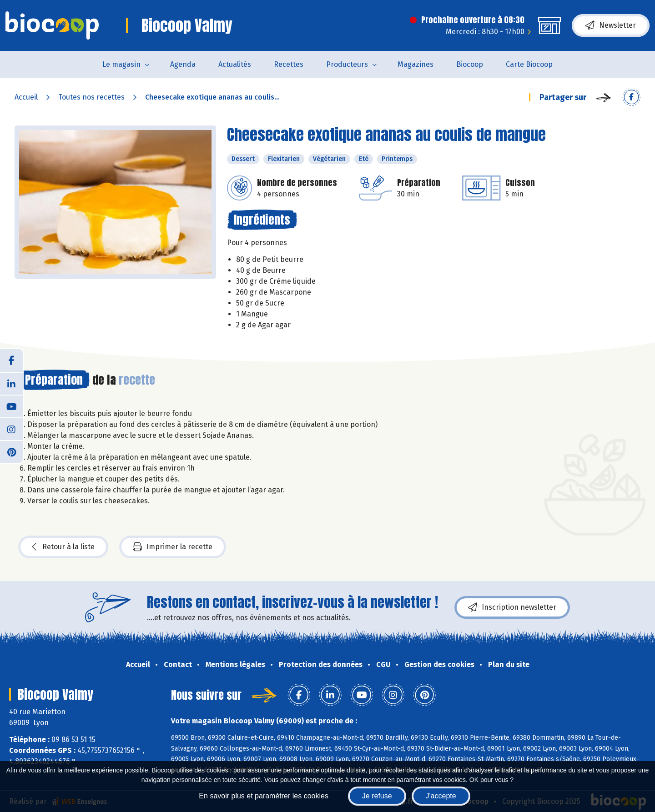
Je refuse (377, 796)
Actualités (235, 64)
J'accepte (441, 796)
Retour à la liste (63, 547)
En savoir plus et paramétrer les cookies (264, 796)
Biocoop (470, 64)
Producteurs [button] (347, 64)
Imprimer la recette (173, 547)
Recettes (289, 64)
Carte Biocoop (529, 64)
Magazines (416, 64)
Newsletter (611, 25)
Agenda (183, 64)
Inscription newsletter (512, 607)
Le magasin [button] (121, 64)
